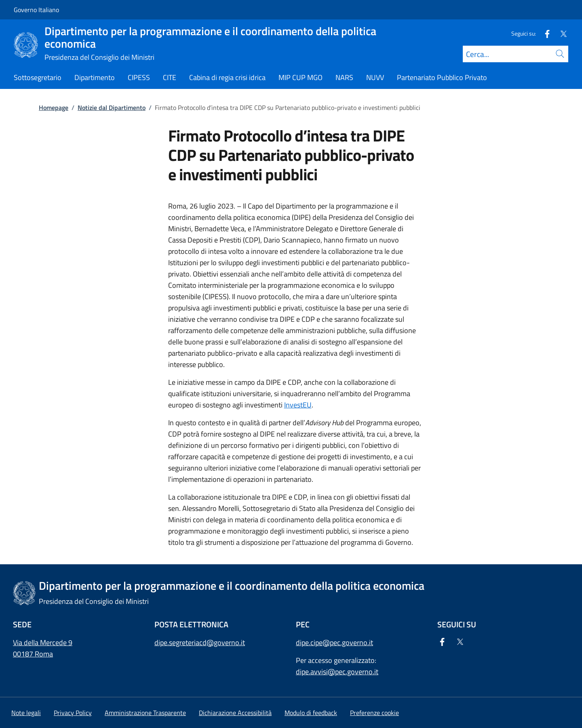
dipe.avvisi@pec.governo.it (337, 672)
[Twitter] (560, 33)
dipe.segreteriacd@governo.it (200, 643)
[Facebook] (544, 33)
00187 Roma (33, 654)
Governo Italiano (36, 10)
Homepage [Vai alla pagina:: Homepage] (54, 108)
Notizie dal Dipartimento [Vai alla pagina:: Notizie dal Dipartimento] (112, 108)
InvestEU (298, 405)
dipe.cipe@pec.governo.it (334, 643)
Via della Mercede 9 (43, 643)
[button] (374, 713)
